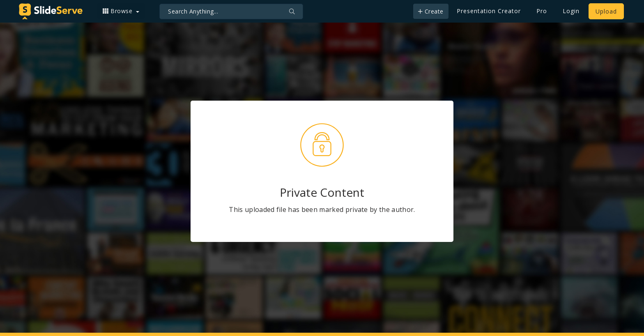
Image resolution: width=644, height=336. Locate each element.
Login (571, 11)
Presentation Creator (489, 11)
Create (431, 11)
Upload (606, 11)
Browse (118, 11)
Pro (542, 11)
